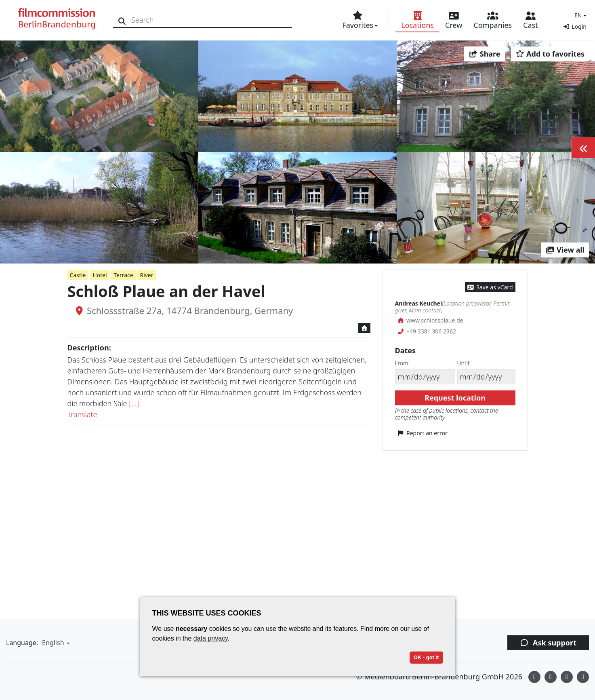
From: (402, 363)
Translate (82, 414)
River (146, 275)
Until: (464, 363)
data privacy (211, 638)
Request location (455, 398)
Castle (78, 275)
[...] (134, 403)
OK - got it (426, 657)
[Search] (122, 20)
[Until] (486, 377)
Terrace (123, 275)
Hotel (100, 275)
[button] (579, 15)
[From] (425, 377)
